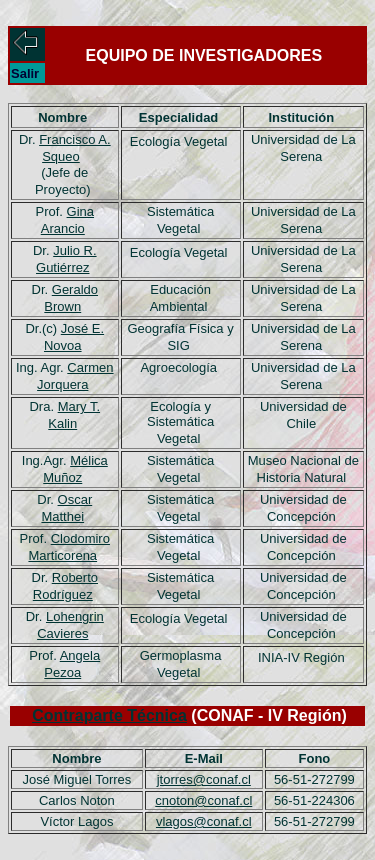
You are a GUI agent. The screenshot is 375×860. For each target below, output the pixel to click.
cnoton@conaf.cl (203, 800)
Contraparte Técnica (109, 715)
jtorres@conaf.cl (204, 779)
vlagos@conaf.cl (204, 821)
